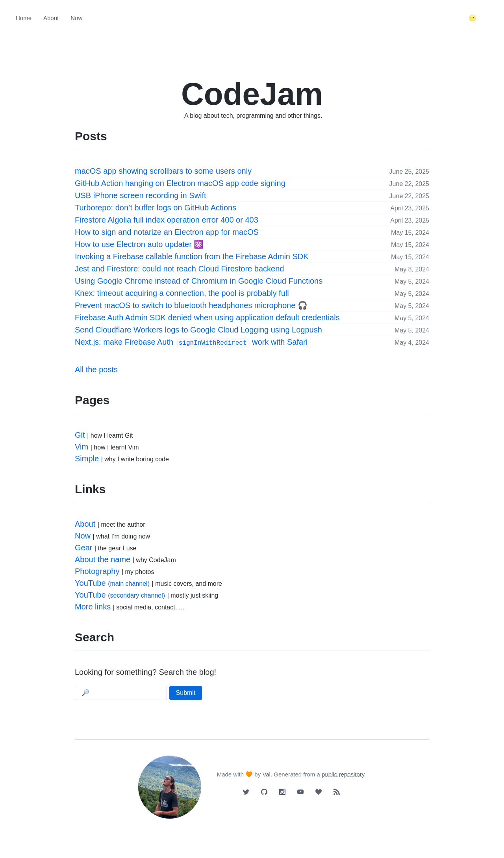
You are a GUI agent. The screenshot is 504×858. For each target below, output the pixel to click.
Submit (186, 693)
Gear (83, 548)
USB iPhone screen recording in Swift (141, 195)
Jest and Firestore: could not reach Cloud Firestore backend (179, 269)
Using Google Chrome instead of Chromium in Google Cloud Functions (199, 281)
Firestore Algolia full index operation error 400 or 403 (167, 220)
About (51, 18)
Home (24, 18)
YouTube (112, 583)
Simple (87, 459)
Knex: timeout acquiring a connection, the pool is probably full (182, 293)
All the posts (96, 370)
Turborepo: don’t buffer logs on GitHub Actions (156, 208)
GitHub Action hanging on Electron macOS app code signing (180, 183)
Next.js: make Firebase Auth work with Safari (191, 343)
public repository (343, 774)
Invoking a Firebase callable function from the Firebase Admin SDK (192, 256)
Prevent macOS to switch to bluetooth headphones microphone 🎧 (191, 305)
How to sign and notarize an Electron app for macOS (167, 232)
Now (76, 18)
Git (80, 435)
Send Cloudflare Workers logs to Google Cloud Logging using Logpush (198, 330)
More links (93, 607)
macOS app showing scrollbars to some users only (163, 171)
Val (266, 774)
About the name (103, 559)
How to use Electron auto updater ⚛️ (139, 244)
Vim (82, 447)
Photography (97, 571)
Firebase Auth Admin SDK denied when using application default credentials (207, 318)
